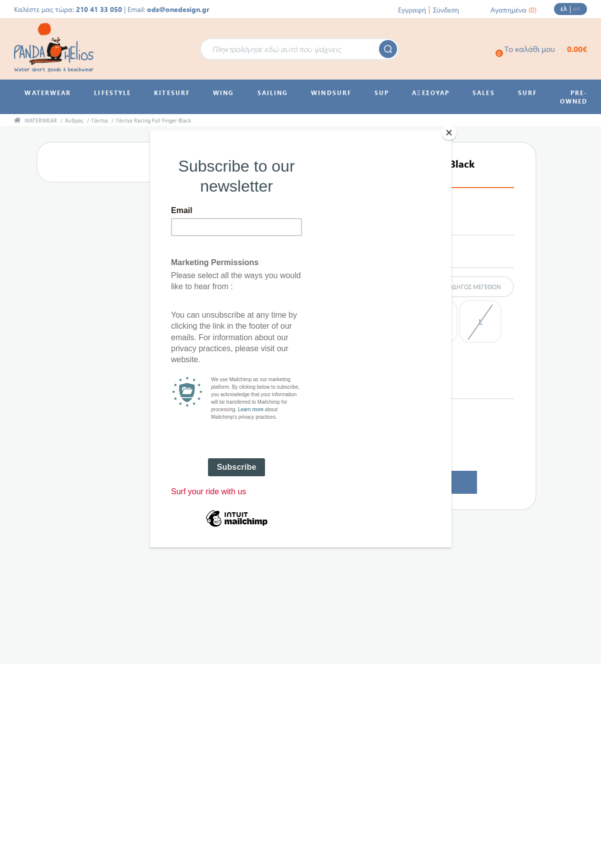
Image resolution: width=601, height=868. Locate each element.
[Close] (449, 133)
